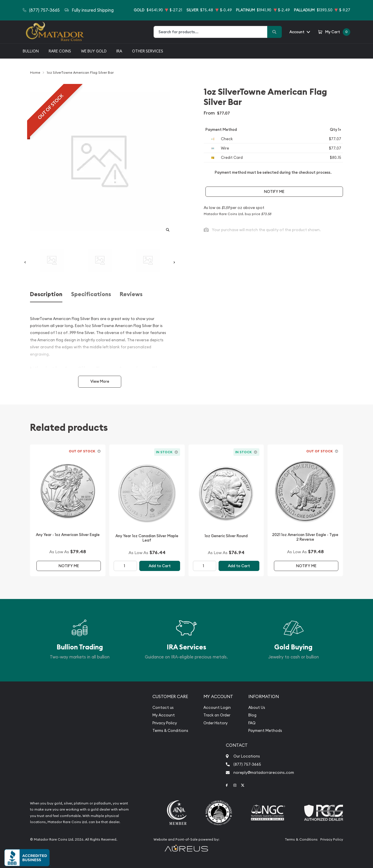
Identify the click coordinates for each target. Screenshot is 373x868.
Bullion (31, 51)
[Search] (275, 32)
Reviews (131, 294)
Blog (252, 715)
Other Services (148, 51)
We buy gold (94, 51)
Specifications (91, 294)
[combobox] (211, 32)
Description (46, 294)
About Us (257, 708)
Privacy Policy (165, 723)
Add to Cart (160, 566)
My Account (164, 715)
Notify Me (274, 192)
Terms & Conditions (170, 731)
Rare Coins (60, 51)
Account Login (217, 708)
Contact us (163, 708)
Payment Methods (265, 731)
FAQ (252, 723)
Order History (215, 723)
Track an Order (217, 715)
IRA (119, 51)
